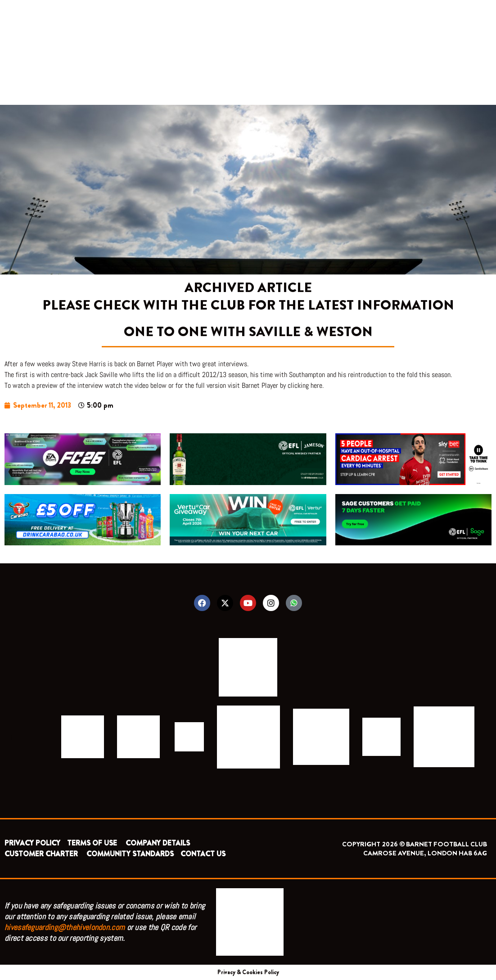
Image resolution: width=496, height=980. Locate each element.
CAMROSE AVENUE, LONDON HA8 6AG (425, 853)
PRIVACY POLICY (32, 843)
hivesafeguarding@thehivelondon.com (65, 927)
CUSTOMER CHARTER (41, 854)
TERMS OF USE (93, 843)
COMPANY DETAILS (158, 843)
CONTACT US (203, 854)
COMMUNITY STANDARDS (130, 854)
